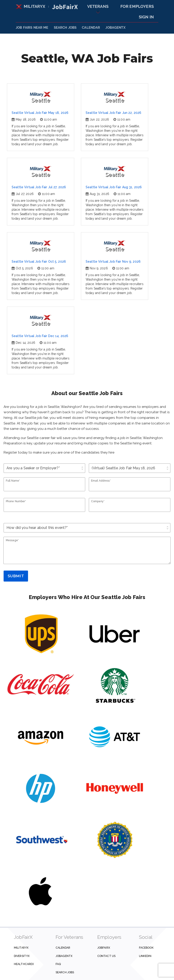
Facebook (146, 948)
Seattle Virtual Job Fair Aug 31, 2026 (114, 187)
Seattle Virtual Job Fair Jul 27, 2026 (39, 187)
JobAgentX (115, 28)
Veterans (98, 6)
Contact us (106, 956)
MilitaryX (31, 6)
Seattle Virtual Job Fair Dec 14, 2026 (40, 336)
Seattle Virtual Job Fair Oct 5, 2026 (39, 262)
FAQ (58, 964)
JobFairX (104, 948)
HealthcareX (24, 964)
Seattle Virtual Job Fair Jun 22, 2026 (113, 113)
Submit (16, 576)
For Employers (137, 6)
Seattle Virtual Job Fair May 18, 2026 (40, 113)
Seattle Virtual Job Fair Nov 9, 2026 (113, 262)
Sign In (146, 17)
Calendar (91, 28)
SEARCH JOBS (65, 28)
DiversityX (22, 956)
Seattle (41, 97)
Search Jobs (65, 972)
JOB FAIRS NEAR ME (32, 28)
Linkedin (145, 956)
